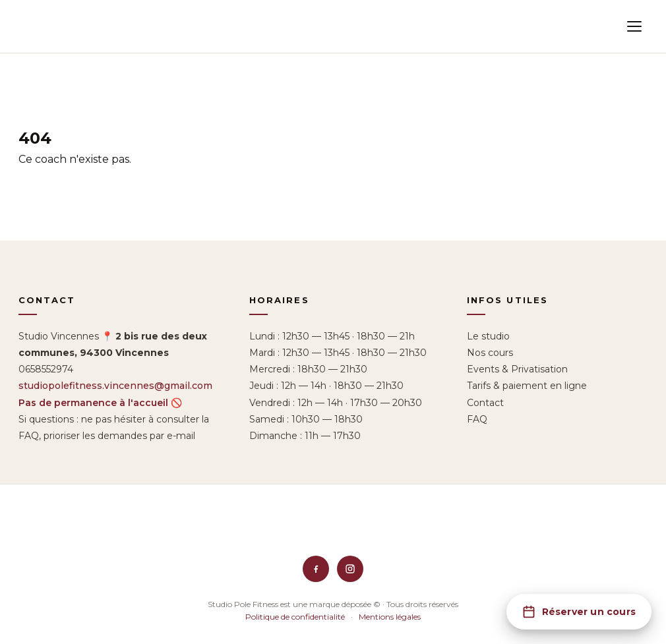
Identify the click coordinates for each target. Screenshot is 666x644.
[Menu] (634, 26)
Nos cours (490, 353)
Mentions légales (390, 617)
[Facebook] (316, 569)
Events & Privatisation (517, 369)
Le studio (488, 336)
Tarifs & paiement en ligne (527, 386)
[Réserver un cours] (579, 612)
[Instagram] (350, 569)
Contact (485, 403)
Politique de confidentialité (295, 617)
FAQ (477, 419)
